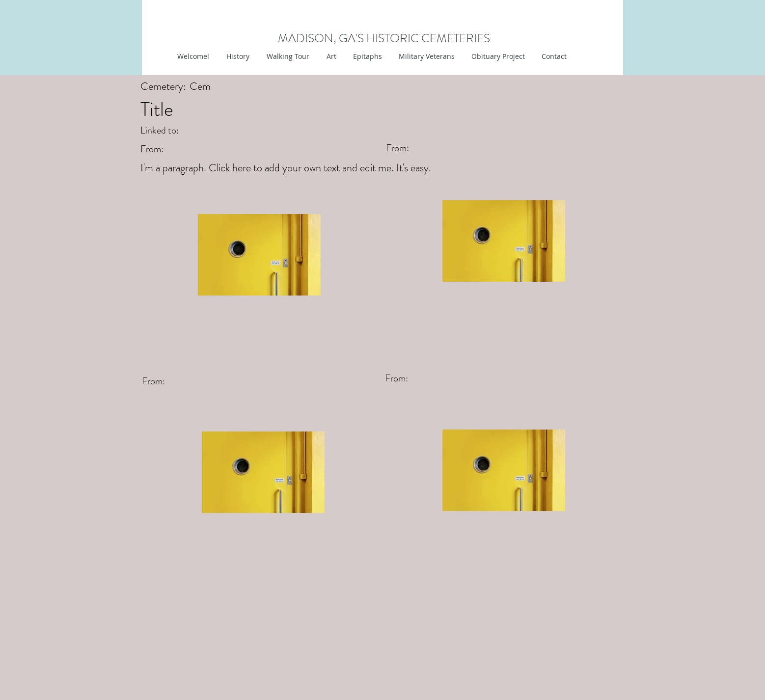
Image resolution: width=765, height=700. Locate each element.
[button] (330, 56)
